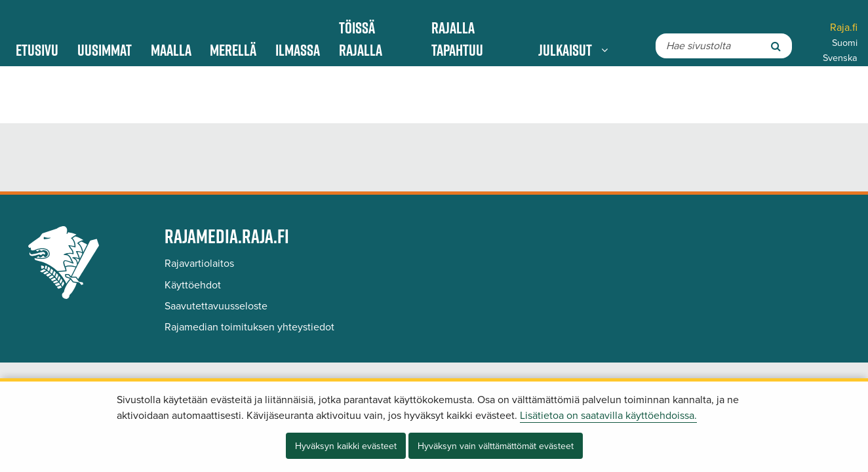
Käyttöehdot (193, 285)
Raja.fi (844, 28)
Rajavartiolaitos (199, 264)
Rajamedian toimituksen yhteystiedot (249, 327)
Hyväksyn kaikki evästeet (346, 446)
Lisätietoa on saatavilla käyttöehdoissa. (608, 416)
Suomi (845, 43)
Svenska (840, 58)
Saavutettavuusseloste (216, 306)
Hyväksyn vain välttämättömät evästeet (496, 446)
